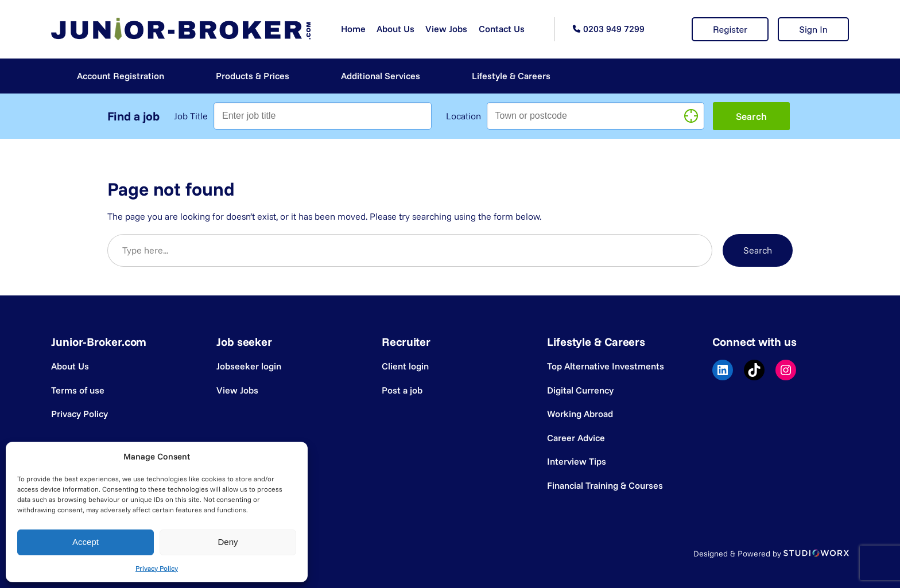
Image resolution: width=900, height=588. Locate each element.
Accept (86, 542)
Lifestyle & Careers (511, 76)
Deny (228, 542)
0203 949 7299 (614, 29)
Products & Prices (253, 76)
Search (758, 250)
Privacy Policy (157, 568)
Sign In (813, 29)
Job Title (191, 116)
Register (730, 29)
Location (463, 116)
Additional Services (381, 76)
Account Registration (121, 76)
